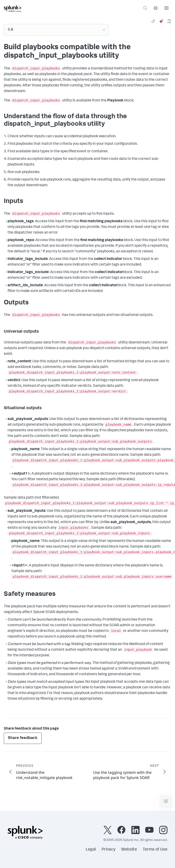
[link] (153, 21)
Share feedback (23, 738)
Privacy (109, 850)
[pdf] (169, 21)
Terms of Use (155, 850)
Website (129, 850)
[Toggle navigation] (166, 801)
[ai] (161, 21)
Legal (91, 850)
